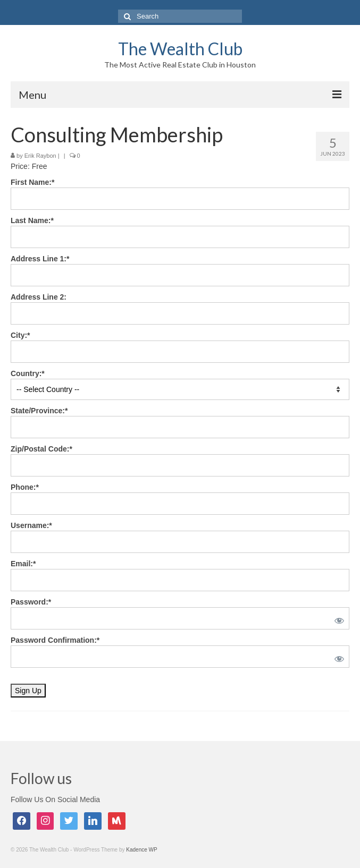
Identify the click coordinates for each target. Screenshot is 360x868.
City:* (20, 335)
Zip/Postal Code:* (41, 449)
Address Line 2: (39, 297)
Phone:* (25, 487)
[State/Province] (180, 427)
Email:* (23, 564)
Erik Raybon (40, 156)
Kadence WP (141, 850)
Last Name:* (32, 220)
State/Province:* (39, 411)
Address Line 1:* (40, 259)
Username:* (31, 525)
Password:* (31, 602)
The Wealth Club (180, 49)
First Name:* (32, 182)
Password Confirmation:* (55, 640)
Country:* (28, 373)
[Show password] (337, 618)
